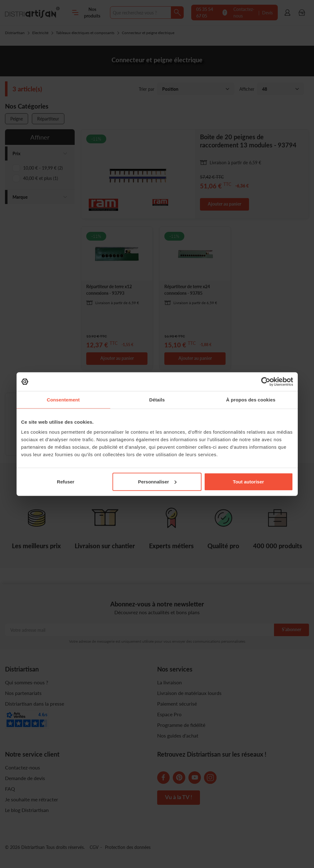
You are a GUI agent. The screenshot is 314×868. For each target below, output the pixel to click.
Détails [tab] (157, 400)
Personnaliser (157, 481)
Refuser (66, 481)
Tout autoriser (248, 481)
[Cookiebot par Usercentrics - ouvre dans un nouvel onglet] (266, 382)
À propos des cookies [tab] (251, 400)
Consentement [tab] (63, 400)
